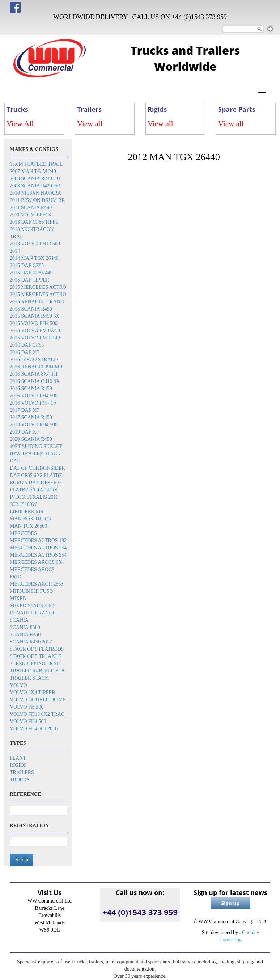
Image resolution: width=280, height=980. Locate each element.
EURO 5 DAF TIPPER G (36, 483)
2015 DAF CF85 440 (31, 273)
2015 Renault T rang (37, 302)
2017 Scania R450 (31, 417)
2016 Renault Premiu (37, 367)
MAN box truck (31, 519)
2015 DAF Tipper (29, 280)
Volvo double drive (38, 700)
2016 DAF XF (24, 352)
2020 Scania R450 (31, 439)
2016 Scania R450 (31, 388)
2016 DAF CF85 (27, 345)
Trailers (22, 772)
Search (21, 860)
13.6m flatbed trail (36, 164)
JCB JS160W (23, 504)
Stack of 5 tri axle (36, 656)
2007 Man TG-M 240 (33, 171)
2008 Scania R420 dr (35, 186)
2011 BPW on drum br (37, 200)
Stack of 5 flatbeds (37, 649)
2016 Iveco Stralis (34, 360)
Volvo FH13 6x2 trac (37, 714)
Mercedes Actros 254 (38, 548)
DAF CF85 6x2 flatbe (36, 475)
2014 (15, 251)
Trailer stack (29, 678)
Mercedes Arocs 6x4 (37, 562)
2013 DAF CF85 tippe (34, 222)
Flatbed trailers (34, 490)
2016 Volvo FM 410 (33, 403)
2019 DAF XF (24, 432)
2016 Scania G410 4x (35, 381)
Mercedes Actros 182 (38, 540)
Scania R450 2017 (31, 642)
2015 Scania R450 (31, 309)
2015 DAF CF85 (27, 265)
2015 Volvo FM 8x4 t (35, 331)
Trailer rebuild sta (37, 671)
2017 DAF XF (24, 410)
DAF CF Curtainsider (37, 468)
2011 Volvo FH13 (30, 215)
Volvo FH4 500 (28, 721)
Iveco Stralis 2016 (34, 497)
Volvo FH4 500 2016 (34, 729)
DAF (15, 461)
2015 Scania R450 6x (35, 316)
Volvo (18, 685)
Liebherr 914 (27, 512)
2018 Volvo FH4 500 (34, 425)
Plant (18, 758)
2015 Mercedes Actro (38, 287)
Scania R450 (25, 635)
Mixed (18, 598)
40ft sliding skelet (36, 446)
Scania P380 (25, 627)
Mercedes (23, 533)
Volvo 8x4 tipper (32, 692)
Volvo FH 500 (27, 707)
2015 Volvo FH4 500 (34, 323)
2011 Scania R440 (31, 208)
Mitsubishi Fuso (31, 591)
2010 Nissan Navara (35, 193)
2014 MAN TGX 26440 (34, 258)
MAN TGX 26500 (28, 526)
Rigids (18, 765)
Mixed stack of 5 (33, 606)
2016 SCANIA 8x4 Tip (34, 374)
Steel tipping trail (36, 664)
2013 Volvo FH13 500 (35, 244)
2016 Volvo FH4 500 (34, 396)
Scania (19, 620)
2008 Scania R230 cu (35, 179)
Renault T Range (33, 613)
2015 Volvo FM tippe (36, 338)
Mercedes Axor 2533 (37, 584)
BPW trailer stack (35, 454)
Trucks (20, 780)
